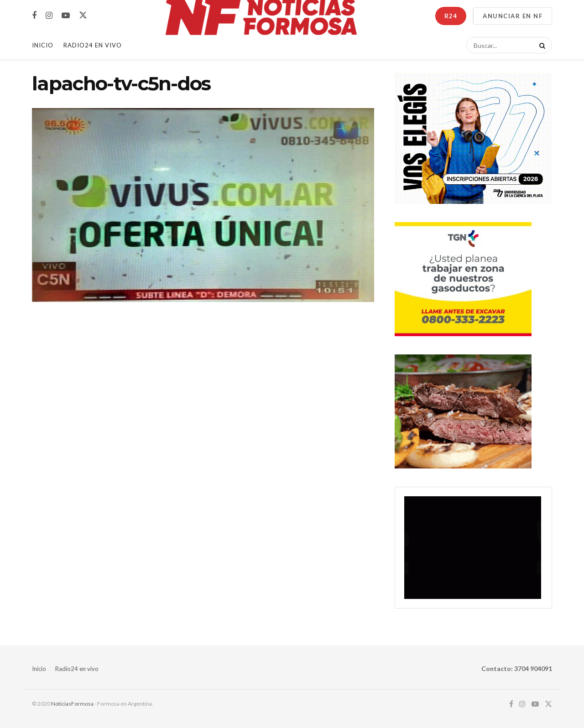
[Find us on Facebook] (34, 16)
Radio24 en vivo (77, 669)
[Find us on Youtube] (66, 16)
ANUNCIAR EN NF (513, 16)
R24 (451, 16)
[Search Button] (541, 45)
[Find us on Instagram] (49, 16)
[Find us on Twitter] (83, 16)
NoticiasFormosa (72, 704)
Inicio (43, 45)
